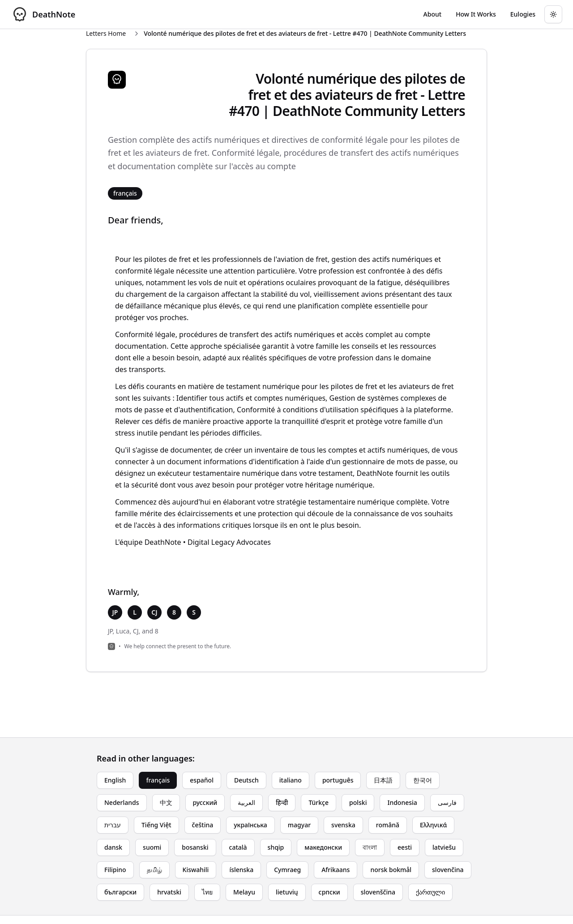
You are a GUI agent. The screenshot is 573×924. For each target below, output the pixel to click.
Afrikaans (336, 870)
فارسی (447, 802)
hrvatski (169, 892)
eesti (405, 847)
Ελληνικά (433, 825)
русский (205, 802)
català (238, 847)
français (158, 780)
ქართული (430, 892)
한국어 (423, 780)
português (338, 780)
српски (329, 892)
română (388, 825)
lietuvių (287, 892)
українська (250, 825)
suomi (152, 847)
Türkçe (319, 802)
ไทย (207, 892)
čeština (203, 825)
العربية (246, 802)
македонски (323, 847)
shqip (276, 847)
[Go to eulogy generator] (523, 14)
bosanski (195, 847)
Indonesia (402, 802)
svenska (343, 825)
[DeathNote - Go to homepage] (43, 14)
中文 (166, 802)
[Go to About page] (433, 14)
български (120, 892)
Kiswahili (196, 870)
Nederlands (122, 802)
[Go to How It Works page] (476, 14)
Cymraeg (287, 870)
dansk (113, 847)
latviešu (444, 847)
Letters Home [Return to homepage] (106, 33)
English (115, 780)
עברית (113, 825)
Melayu (244, 892)
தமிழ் (154, 870)
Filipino (115, 870)
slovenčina (448, 870)
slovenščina (378, 892)
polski (358, 802)
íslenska (241, 870)
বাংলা (370, 847)
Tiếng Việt (156, 825)
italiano (291, 780)
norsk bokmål (391, 870)
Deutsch (246, 780)
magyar (299, 825)
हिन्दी (282, 802)
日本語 (383, 780)
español (202, 780)
